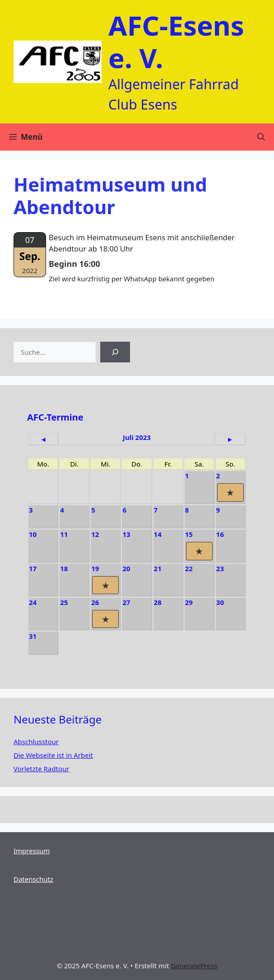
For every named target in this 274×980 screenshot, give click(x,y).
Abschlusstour (36, 742)
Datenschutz (33, 879)
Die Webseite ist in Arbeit (53, 755)
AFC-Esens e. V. (176, 41)
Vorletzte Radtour (41, 769)
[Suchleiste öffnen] (261, 137)
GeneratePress (194, 966)
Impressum (32, 851)
